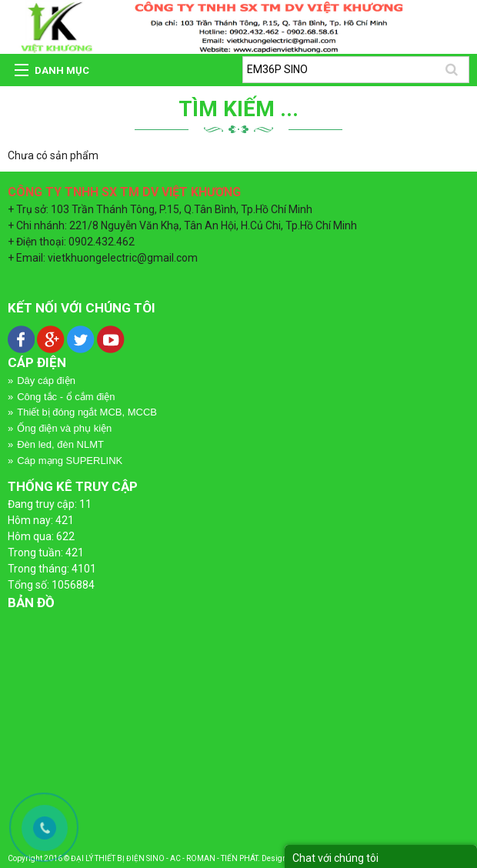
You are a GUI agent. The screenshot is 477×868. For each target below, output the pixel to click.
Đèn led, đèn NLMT (60, 444)
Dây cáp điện (46, 381)
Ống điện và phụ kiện (64, 428)
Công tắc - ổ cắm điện (66, 397)
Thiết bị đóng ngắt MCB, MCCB (87, 412)
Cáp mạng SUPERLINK (70, 461)
